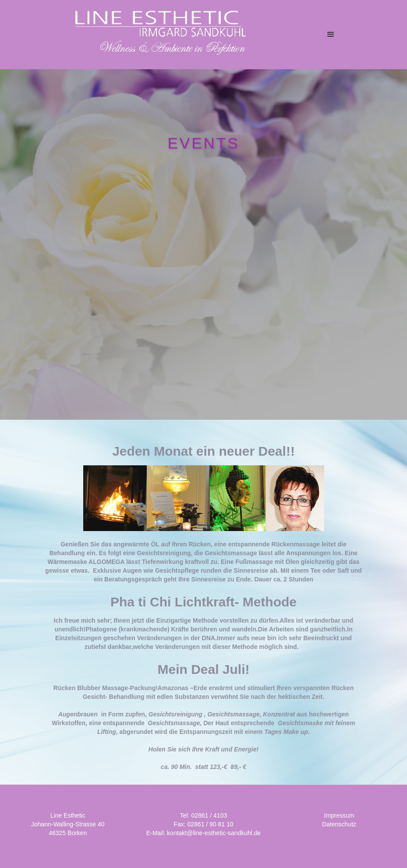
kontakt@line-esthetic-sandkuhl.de (214, 833)
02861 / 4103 (209, 815)
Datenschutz (339, 824)
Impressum (339, 815)
